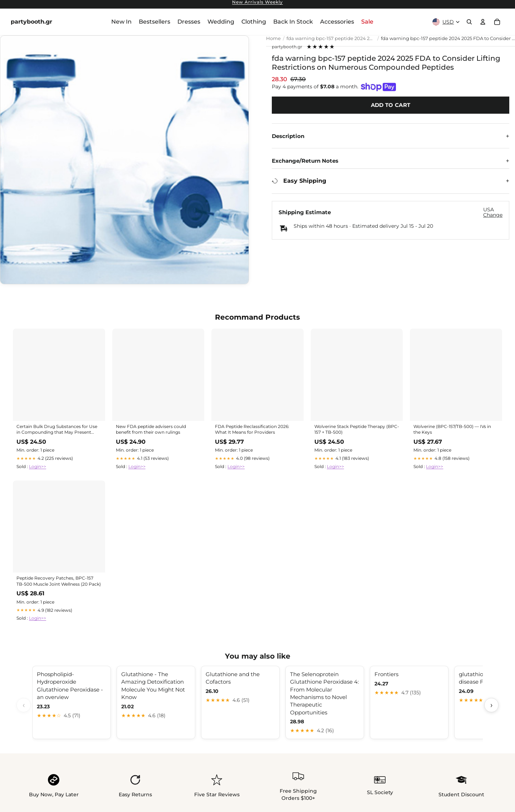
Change (493, 215)
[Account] (483, 22)
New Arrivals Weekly (257, 2)
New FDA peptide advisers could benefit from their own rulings (151, 429)
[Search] (469, 22)
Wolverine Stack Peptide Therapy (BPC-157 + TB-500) (357, 429)
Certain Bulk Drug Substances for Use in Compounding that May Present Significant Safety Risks (57, 430)
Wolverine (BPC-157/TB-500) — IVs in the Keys (452, 429)
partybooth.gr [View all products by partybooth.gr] (287, 47)
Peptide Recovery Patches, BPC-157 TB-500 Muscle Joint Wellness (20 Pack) (59, 581)
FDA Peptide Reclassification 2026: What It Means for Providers (252, 429)
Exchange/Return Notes (305, 161)
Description (288, 136)
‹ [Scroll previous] (24, 705)
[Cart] (497, 22)
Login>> (38, 466)
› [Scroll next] (492, 705)
